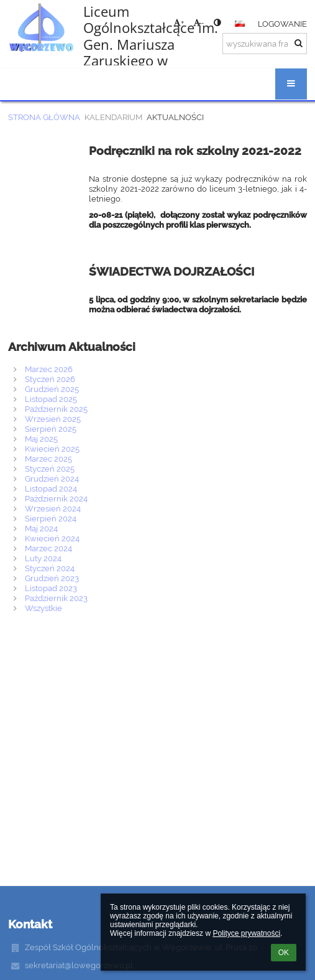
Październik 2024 (56, 498)
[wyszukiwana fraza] (265, 44)
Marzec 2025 (48, 459)
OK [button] (284, 953)
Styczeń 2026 (50, 379)
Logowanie (282, 24)
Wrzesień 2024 (53, 508)
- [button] (199, 22)
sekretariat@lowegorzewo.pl (79, 965)
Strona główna (44, 117)
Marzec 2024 (48, 548)
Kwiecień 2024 (52, 538)
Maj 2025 (41, 439)
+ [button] (179, 22)
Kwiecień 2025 (52, 449)
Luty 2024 (43, 558)
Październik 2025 (56, 409)
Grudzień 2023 (52, 578)
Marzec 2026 (49, 369)
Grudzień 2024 (52, 478)
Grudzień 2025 (52, 389)
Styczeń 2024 (50, 568)
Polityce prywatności (246, 933)
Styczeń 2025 (50, 469)
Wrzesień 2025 (53, 419)
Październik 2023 (56, 598)
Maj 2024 (41, 528)
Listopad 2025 (51, 399)
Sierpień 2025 (51, 429)
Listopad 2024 (51, 488)
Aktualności (175, 117)
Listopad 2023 (51, 588)
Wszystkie (43, 608)
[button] (240, 24)
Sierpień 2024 (51, 518)
